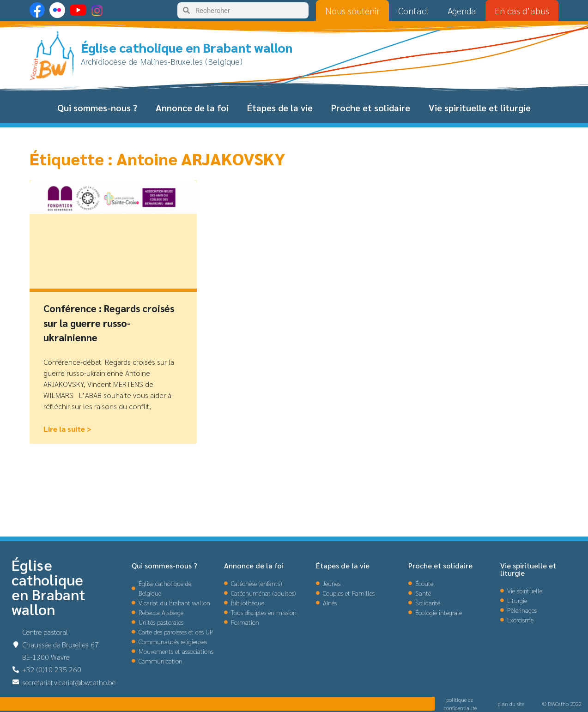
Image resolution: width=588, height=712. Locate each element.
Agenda (462, 11)
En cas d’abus (522, 11)
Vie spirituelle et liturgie (480, 108)
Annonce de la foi (192, 108)
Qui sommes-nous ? (97, 108)
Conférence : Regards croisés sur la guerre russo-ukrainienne (109, 323)
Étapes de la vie (280, 108)
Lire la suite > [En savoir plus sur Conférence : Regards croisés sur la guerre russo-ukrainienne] (67, 429)
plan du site (511, 704)
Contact (414, 11)
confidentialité (460, 708)
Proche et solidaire (371, 108)
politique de (460, 700)
